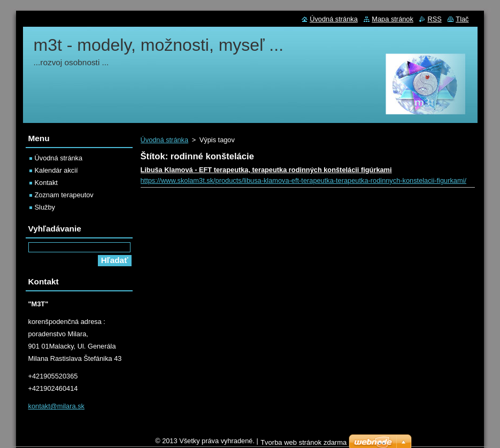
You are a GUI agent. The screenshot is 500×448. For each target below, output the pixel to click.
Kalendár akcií (56, 170)
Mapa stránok (393, 19)
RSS (434, 19)
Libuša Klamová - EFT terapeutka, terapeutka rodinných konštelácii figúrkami (266, 170)
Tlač (462, 19)
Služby (45, 207)
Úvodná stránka (165, 140)
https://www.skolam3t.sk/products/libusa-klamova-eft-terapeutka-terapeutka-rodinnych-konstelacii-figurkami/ (304, 180)
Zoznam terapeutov (64, 195)
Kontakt (46, 183)
